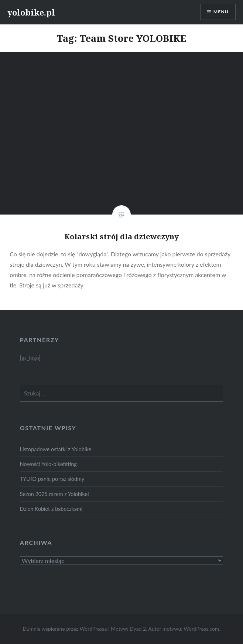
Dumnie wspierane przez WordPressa (65, 629)
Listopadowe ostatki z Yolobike (56, 449)
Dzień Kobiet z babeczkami (51, 509)
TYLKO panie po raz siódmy (52, 479)
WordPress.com (201, 629)
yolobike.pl (31, 12)
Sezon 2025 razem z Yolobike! (54, 494)
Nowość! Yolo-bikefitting (48, 464)
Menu (221, 12)
